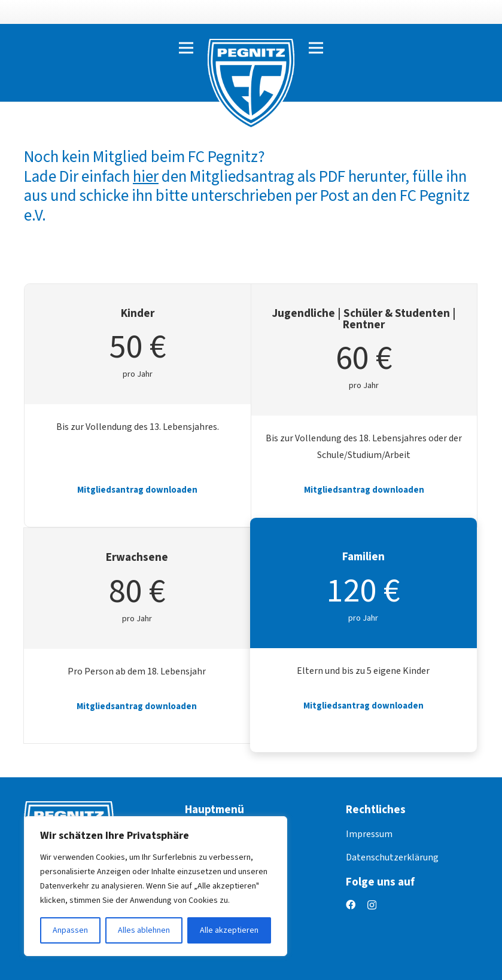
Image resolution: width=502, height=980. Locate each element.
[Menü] (186, 48)
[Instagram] (372, 905)
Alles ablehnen (144, 930)
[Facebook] (351, 905)
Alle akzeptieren (229, 930)
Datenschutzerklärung (392, 857)
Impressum (369, 834)
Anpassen (70, 930)
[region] (156, 886)
